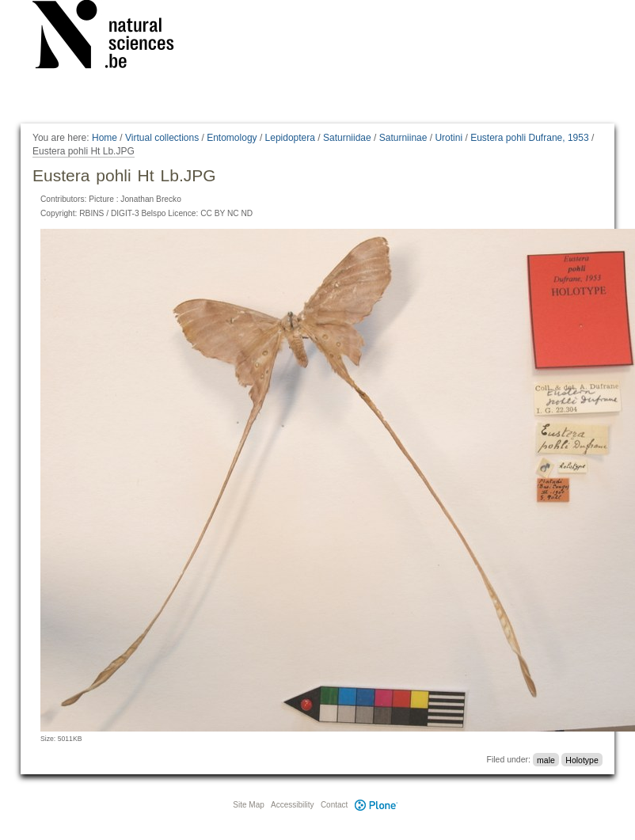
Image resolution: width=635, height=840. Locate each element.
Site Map (248, 805)
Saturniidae (347, 138)
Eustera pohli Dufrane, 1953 (529, 138)
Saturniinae (403, 138)
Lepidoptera (290, 138)
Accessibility (292, 805)
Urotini (449, 138)
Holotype (582, 759)
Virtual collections (162, 138)
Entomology (232, 138)
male (546, 759)
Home (105, 138)
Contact (334, 805)
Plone (376, 805)
